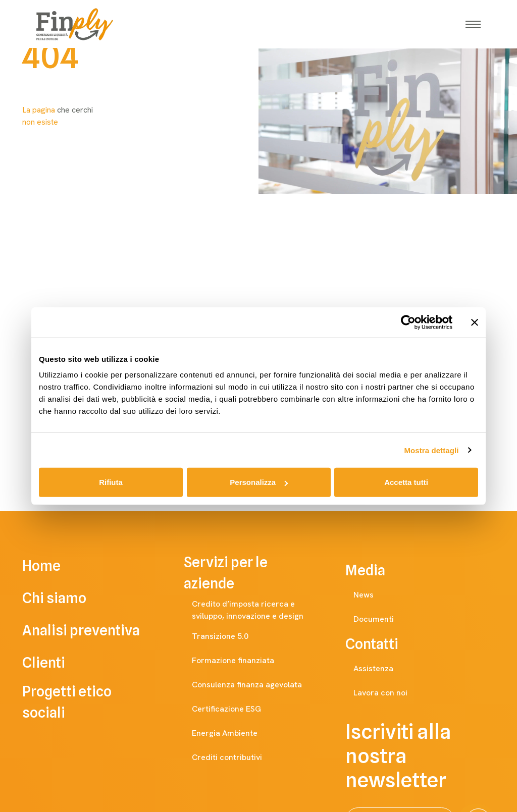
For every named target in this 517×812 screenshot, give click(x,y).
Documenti (384, 619)
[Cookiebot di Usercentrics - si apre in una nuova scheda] (408, 322)
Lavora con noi (391, 693)
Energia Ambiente (235, 733)
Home (56, 566)
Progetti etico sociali (97, 702)
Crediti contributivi (237, 757)
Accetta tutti (406, 482)
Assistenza (383, 669)
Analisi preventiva (95, 630)
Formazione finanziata (243, 661)
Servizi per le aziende (258, 573)
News (374, 595)
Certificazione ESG (237, 709)
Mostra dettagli (431, 450)
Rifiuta (111, 482)
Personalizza (259, 482)
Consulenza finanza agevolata (257, 685)
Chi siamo (68, 598)
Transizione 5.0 (230, 636)
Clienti (58, 663)
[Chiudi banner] (475, 322)
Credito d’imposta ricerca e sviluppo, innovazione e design (263, 610)
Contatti (382, 644)
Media (375, 570)
